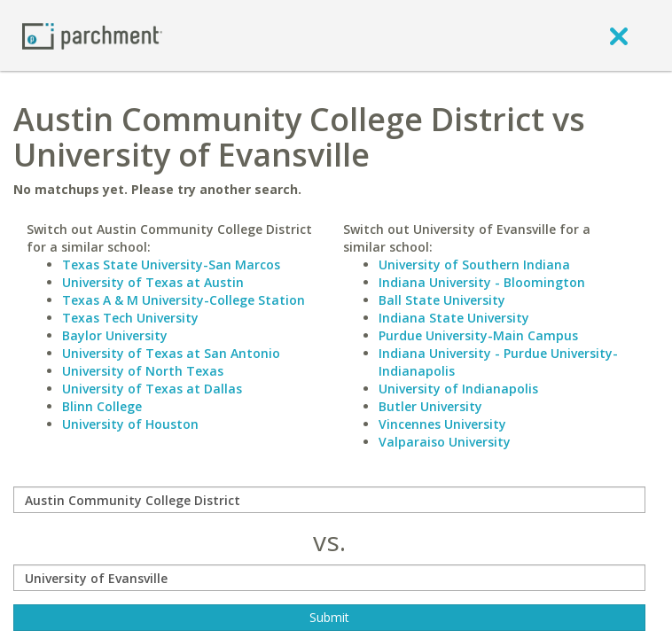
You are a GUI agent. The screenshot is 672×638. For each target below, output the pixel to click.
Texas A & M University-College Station (184, 300)
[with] (329, 578)
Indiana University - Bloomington (482, 282)
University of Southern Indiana (474, 265)
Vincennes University (442, 424)
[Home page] (92, 35)
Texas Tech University (130, 318)
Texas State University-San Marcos (171, 265)
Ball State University (442, 300)
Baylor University (115, 335)
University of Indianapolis (458, 389)
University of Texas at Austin (153, 282)
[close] (619, 35)
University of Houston (130, 424)
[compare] (329, 500)
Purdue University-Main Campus (478, 335)
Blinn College (102, 406)
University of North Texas (143, 371)
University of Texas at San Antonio (171, 353)
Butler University (430, 406)
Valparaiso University (445, 442)
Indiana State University (454, 318)
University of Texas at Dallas (152, 389)
